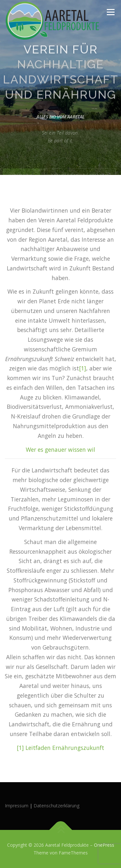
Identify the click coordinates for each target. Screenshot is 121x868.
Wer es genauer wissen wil (60, 449)
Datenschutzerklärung (56, 806)
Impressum (17, 806)
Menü (110, 12)
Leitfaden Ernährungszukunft (65, 748)
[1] (83, 368)
